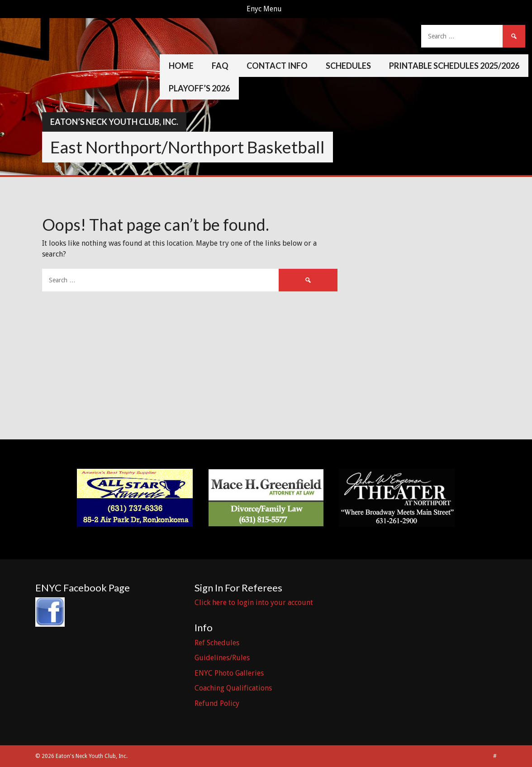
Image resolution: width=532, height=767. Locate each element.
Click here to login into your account (254, 603)
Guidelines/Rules (222, 658)
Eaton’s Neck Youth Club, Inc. (114, 122)
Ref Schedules (217, 643)
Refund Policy (217, 703)
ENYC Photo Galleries (229, 673)
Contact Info (277, 66)
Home (181, 66)
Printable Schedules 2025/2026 (454, 66)
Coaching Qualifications (233, 688)
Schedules (348, 66)
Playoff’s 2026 (199, 88)
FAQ (220, 66)
